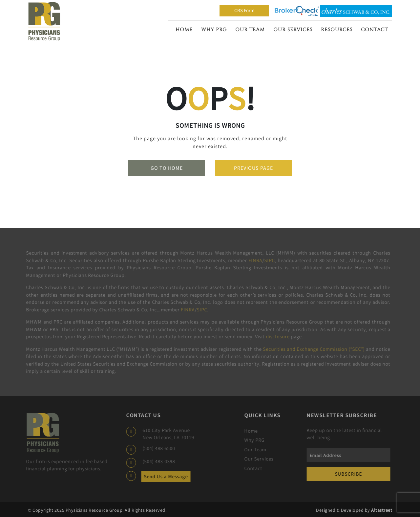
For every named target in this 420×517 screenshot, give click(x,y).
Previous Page (253, 168)
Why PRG (214, 29)
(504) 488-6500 (157, 448)
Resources (337, 29)
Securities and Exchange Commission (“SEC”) (312, 349)
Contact (374, 29)
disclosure (276, 337)
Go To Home (167, 168)
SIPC (268, 260)
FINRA (254, 260)
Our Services (293, 29)
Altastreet (382, 510)
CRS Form (244, 10)
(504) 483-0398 (157, 461)
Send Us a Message (164, 476)
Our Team (250, 29)
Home (184, 29)
